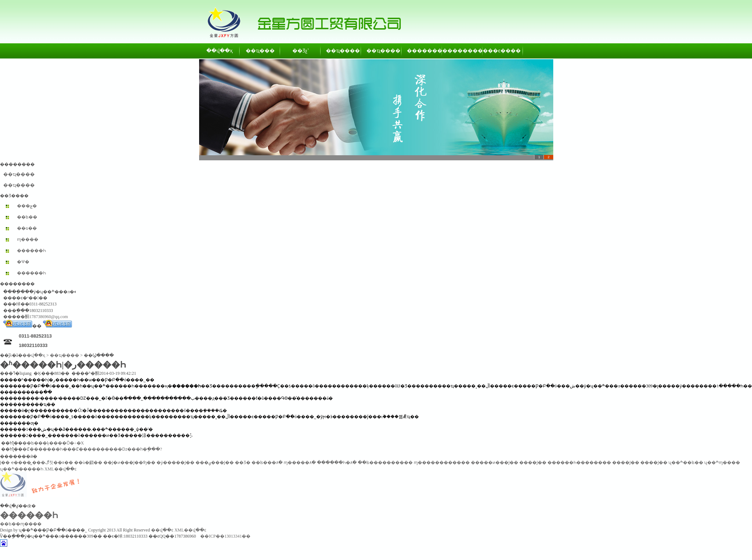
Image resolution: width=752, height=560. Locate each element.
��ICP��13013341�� (225, 536)
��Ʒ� (243, 463)
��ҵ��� (260, 51)
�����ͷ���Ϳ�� (495, 463)
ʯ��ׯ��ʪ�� (686, 463)
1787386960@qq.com (49, 317)
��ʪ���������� (385, 463)
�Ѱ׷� (23, 262)
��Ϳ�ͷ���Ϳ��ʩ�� (129, 463)
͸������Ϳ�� (5, 463)
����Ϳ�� (533, 463)
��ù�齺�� (88, 463)
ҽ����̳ (21, 463)
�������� (422, 51)
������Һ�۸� (337, 463)
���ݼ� (27, 206)
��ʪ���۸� (267, 463)
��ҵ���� (341, 51)
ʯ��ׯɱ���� (722, 463)
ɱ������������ (442, 463)
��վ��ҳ (220, 51)
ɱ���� (28, 239)
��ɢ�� (27, 228)
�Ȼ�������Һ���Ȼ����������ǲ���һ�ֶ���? (92, 449)
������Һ (31, 251)
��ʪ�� (27, 217)
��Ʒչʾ (301, 51)
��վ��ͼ (162, 530)
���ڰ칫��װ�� (53, 463)
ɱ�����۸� (300, 463)
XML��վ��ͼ (61, 469)
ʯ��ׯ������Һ (22, 469)
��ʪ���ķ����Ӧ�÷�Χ (53, 443)
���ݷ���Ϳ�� (215, 463)
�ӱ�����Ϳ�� (175, 463)
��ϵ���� (503, 51)
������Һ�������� (579, 463)
